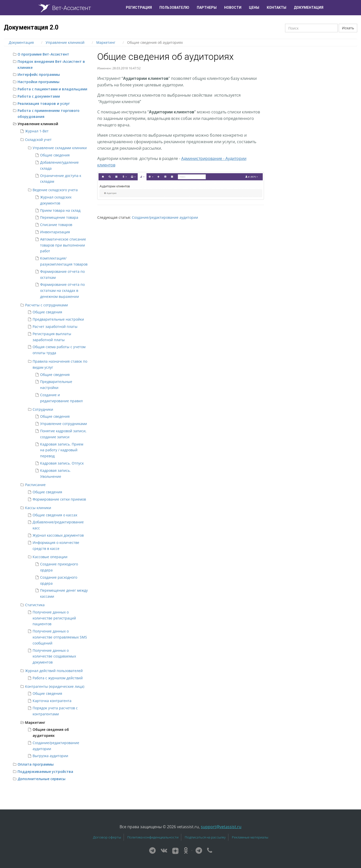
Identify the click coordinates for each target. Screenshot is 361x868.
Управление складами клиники (60, 148)
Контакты (277, 8)
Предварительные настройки (58, 319)
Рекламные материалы (250, 837)
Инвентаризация (55, 232)
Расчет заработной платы (55, 327)
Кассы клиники (38, 508)
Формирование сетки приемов (59, 499)
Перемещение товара (59, 217)
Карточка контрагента (52, 701)
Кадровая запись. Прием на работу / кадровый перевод (62, 450)
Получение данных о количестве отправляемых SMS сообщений (60, 637)
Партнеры (207, 8)
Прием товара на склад (60, 210)
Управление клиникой (38, 124)
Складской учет (38, 140)
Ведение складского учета (55, 190)
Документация (309, 8)
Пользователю (174, 8)
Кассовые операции (50, 557)
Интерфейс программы (39, 74)
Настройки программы (38, 82)
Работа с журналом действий (58, 678)
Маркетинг (35, 722)
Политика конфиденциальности (153, 837)
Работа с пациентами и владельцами (52, 89)
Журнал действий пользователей (54, 671)
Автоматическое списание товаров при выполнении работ (63, 245)
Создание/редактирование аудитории (165, 217)
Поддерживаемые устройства (45, 772)
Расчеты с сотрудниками (47, 305)
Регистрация (139, 8)
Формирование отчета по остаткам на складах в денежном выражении (62, 290)
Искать (348, 28)
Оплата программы (36, 764)
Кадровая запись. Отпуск (62, 463)
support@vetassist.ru (221, 827)
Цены (254, 8)
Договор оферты (107, 837)
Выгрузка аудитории (50, 756)
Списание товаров (56, 225)
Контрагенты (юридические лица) (55, 686)
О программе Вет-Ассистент (43, 54)
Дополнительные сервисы (41, 779)
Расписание (35, 485)
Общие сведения (55, 155)
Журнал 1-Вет (37, 131)
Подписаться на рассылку (205, 837)
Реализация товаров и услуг (44, 103)
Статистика (35, 605)
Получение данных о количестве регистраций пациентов (54, 618)
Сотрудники (43, 409)
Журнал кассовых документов (58, 535)
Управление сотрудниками (64, 424)
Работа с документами (39, 96)
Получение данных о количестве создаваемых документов (54, 656)
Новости (233, 8)
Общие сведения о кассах (55, 515)
